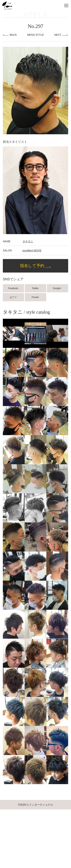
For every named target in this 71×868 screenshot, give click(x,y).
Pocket (36, 297)
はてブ (13, 297)
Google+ (57, 288)
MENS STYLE (35, 35)
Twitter (35, 288)
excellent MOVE (32, 250)
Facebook (13, 288)
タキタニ (28, 241)
